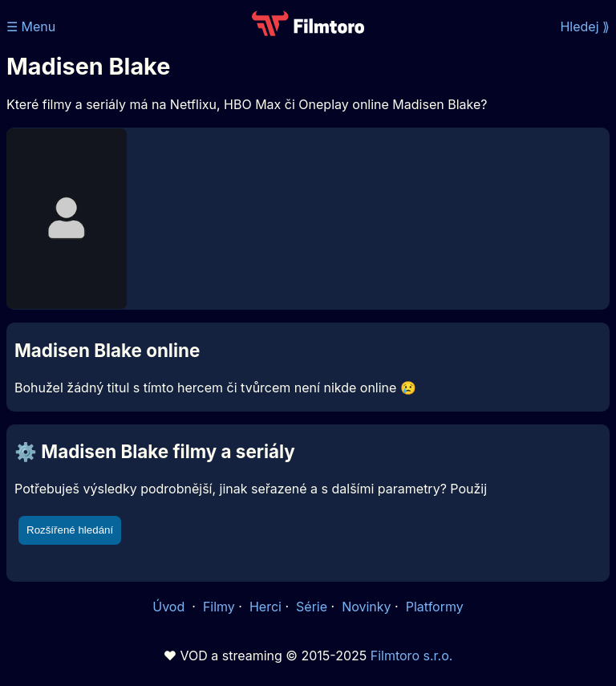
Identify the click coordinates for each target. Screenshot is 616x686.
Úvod (170, 607)
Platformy (435, 607)
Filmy (219, 607)
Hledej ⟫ (585, 26)
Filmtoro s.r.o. (412, 656)
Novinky (366, 607)
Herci (265, 607)
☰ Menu (31, 26)
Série (312, 607)
